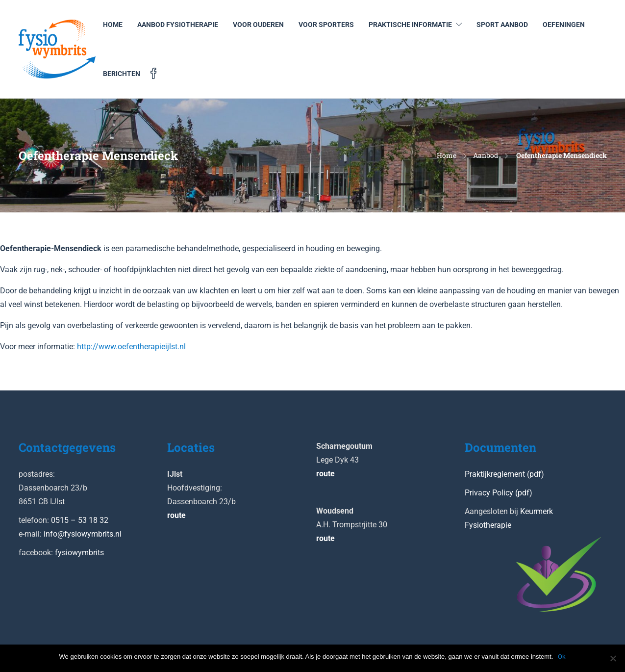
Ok (562, 657)
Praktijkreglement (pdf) (504, 474)
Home (113, 25)
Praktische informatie (410, 25)
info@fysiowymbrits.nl (83, 534)
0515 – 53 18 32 (80, 520)
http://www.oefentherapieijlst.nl (131, 347)
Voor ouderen (258, 25)
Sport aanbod (502, 25)
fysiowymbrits (79, 553)
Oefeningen (564, 25)
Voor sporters (326, 25)
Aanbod (486, 155)
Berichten (122, 74)
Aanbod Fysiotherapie (178, 25)
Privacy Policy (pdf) (499, 493)
